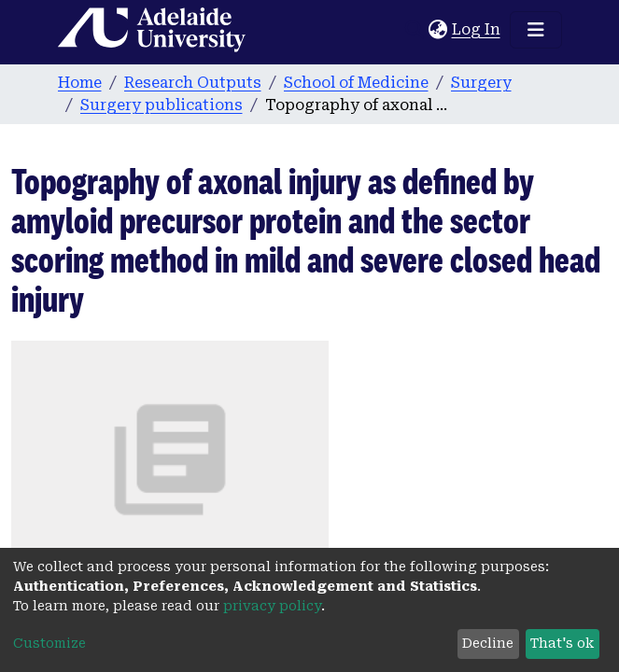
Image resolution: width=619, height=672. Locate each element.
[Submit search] (415, 30)
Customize (49, 643)
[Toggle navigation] (536, 30)
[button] (438, 30)
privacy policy (272, 606)
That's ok (562, 643)
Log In (477, 29)
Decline (488, 643)
